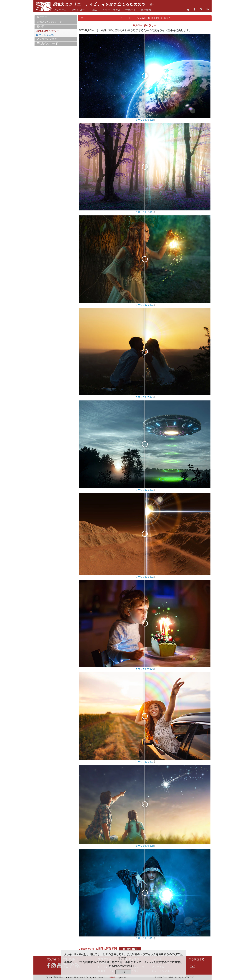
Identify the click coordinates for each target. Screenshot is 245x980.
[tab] (56, 18)
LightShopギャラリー (48, 31)
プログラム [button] (60, 10)
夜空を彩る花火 (45, 35)
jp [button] (207, 10)
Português (91, 977)
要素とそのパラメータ (49, 22)
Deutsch (69, 977)
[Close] (182, 954)
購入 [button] (95, 10)
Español (79, 977)
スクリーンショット (48, 39)
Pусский (122, 977)
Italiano (102, 977)
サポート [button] (131, 10)
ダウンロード (79, 10)
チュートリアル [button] (111, 10)
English (48, 977)
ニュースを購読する (192, 963)
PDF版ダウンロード (47, 44)
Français (58, 977)
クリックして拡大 (145, 120)
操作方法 (42, 17)
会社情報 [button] (146, 10)
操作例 (41, 27)
